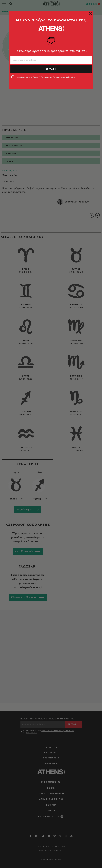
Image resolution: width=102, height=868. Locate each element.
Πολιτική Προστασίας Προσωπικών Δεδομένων (55, 77)
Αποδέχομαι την (47, 77)
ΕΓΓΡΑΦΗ (51, 69)
